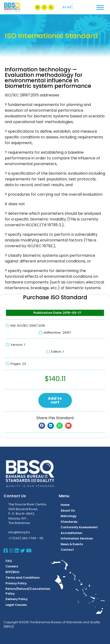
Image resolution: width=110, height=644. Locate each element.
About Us (68, 510)
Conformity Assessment (79, 527)
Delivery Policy (17, 599)
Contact (67, 550)
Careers (12, 566)
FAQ (9, 561)
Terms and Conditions (23, 578)
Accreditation (71, 533)
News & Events (72, 544)
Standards (69, 522)
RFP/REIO (12, 572)
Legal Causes (16, 605)
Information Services (77, 538)
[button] (42, 426)
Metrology (69, 516)
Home (65, 505)
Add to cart (55, 400)
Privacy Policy (16, 583)
